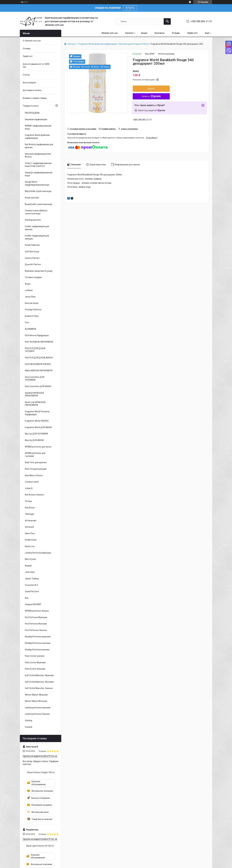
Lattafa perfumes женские (38, 708)
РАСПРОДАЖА (32, 113)
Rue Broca (30, 508)
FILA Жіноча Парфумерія (37, 335)
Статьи (26, 75)
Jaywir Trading (32, 579)
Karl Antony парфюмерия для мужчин (39, 146)
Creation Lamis (32, 482)
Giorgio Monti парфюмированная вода (37, 183)
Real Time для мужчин (36, 462)
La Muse (29, 290)
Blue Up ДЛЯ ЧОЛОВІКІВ (36, 434)
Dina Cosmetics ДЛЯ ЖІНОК (38, 386)
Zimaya (28, 501)
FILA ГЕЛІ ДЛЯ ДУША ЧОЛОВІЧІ (35, 350)
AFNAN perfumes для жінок (38, 447)
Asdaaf (28, 566)
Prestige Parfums (33, 310)
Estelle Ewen (31, 540)
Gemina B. (30, 527)
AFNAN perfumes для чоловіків (35, 455)
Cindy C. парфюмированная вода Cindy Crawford (38, 165)
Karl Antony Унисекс (34, 495)
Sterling (28, 720)
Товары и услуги (31, 106)
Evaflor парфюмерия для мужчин (37, 228)
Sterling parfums (33, 220)
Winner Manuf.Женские (36, 701)
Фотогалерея (29, 83)
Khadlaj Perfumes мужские (38, 637)
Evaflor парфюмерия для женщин (37, 237)
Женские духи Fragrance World (134, 44)
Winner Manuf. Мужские (36, 695)
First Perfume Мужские (36, 617)
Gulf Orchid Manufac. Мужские (39, 675)
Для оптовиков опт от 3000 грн (36, 66)
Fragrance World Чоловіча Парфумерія (37, 413)
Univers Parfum (32, 258)
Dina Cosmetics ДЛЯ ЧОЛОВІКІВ (35, 379)
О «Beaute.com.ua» (32, 41)
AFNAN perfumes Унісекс (37, 611)
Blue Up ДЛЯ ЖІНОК (34, 440)
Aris (27, 598)
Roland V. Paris (32, 316)
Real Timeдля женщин (36, 469)
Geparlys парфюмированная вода (39, 174)
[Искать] (167, 21)
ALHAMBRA (30, 329)
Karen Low (30, 546)
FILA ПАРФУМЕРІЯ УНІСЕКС (38, 364)
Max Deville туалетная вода (38, 191)
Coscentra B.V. (32, 585)
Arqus (28, 284)
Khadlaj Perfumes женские (38, 643)
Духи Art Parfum (33, 264)
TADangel (29, 514)
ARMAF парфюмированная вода (38, 127)
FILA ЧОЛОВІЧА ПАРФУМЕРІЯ (39, 342)
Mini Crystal (30, 559)
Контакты (160, 33)
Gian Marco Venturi (34, 475)
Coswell (28, 727)
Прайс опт (192, 33)
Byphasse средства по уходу (39, 271)
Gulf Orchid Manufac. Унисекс (39, 688)
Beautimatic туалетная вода (39, 204)
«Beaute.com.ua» (110, 33)
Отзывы (176, 33)
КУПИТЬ (130, 8)
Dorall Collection (32, 245)
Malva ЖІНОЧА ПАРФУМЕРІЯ (39, 371)
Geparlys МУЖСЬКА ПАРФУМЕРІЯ (34, 394)
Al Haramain (31, 521)
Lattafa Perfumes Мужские (38, 553)
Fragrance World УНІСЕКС (37, 421)
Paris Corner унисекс (35, 656)
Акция (144, 33)
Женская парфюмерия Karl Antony (38, 155)
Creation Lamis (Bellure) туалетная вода (36, 212)
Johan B (29, 488)
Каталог (129, 33)
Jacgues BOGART (33, 604)
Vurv (27, 322)
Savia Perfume (32, 591)
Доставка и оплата (32, 90)
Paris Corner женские (35, 669)
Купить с (151, 96)
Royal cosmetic (32, 198)
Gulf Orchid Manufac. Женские (39, 682)
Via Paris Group (32, 252)
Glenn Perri (30, 533)
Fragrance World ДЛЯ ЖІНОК (38, 427)
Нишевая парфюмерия (36, 119)
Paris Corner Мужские (35, 662)
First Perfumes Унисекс (36, 630)
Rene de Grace (32, 303)
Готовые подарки (33, 277)
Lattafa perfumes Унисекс (37, 714)
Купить (151, 89)
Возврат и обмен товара (35, 98)
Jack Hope (30, 572)
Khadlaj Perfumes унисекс (37, 650)
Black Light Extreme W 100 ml (40, 846)
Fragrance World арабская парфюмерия (98, 44)
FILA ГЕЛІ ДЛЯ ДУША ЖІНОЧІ (39, 358)
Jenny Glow (30, 297)
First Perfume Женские (36, 624)
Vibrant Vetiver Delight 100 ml (41, 772)
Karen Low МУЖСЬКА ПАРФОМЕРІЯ (35, 404)
